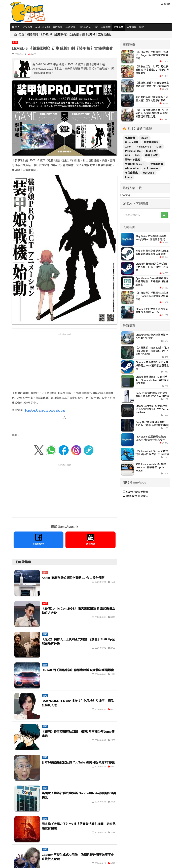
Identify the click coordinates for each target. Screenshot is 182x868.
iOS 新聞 (28, 27)
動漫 (15, 42)
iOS (138, 155)
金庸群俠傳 (157, 164)
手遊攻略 (70, 27)
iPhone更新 (132, 142)
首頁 (16, 27)
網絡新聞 (119, 27)
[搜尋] (139, 4)
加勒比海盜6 (151, 142)
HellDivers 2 (144, 147)
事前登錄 (58, 27)
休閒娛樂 (131, 27)
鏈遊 (142, 27)
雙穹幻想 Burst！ (135, 164)
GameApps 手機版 (136, 492)
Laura (129, 177)
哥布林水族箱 (133, 160)
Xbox (129, 147)
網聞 (45, 634)
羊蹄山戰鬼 (132, 173)
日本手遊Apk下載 (88, 27)
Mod (159, 147)
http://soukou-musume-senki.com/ (45, 410)
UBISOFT (149, 173)
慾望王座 (151, 151)
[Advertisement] (65, 359)
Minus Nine (132, 168)
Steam (144, 138)
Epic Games (151, 168)
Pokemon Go (133, 151)
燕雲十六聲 (151, 155)
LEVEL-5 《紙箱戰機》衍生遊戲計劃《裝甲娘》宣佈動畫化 (76, 35)
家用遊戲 (106, 27)
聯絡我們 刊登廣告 (136, 496)
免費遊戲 (130, 138)
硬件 (45, 573)
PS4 (128, 155)
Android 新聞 (43, 27)
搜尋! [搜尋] (165, 4)
